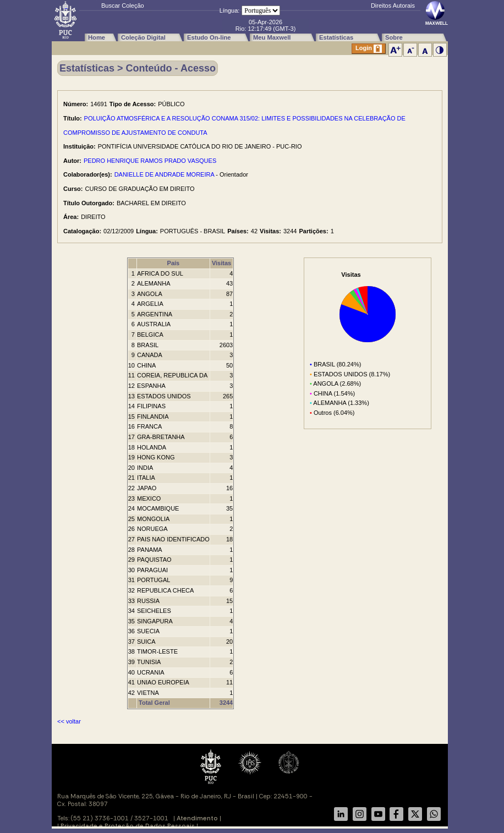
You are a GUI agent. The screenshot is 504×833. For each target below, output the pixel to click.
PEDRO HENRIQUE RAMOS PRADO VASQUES (150, 161)
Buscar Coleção (123, 6)
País (174, 263)
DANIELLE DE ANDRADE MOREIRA (165, 174)
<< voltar (69, 721)
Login (369, 49)
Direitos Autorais (393, 6)
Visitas (221, 263)
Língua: (230, 10)
